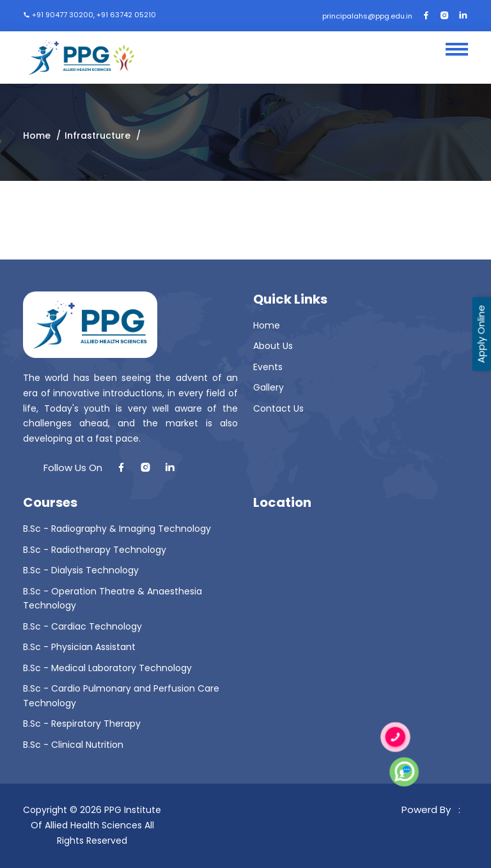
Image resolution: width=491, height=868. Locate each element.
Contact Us (278, 408)
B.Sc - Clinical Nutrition (73, 745)
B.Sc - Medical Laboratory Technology (107, 668)
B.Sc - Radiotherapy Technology (95, 550)
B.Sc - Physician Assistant (79, 647)
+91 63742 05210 (126, 15)
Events (268, 367)
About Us (273, 346)
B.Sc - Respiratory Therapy (82, 724)
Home (37, 136)
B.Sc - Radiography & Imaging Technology (117, 529)
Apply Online (481, 334)
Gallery (269, 387)
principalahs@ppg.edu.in (367, 16)
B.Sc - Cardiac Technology (82, 626)
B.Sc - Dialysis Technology (81, 570)
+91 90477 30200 (63, 15)
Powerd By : (433, 810)
